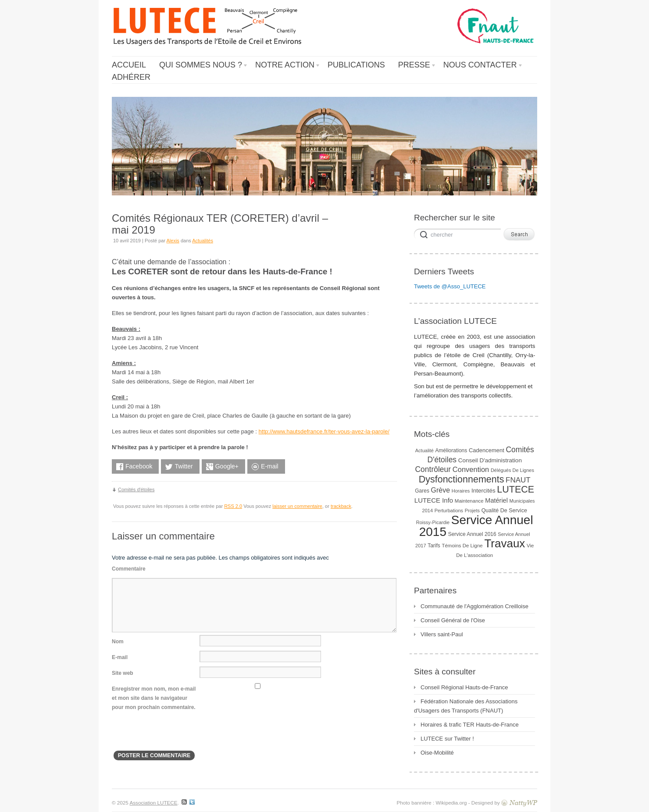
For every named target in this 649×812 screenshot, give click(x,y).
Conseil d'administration (490, 460)
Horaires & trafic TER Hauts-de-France (470, 725)
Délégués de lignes (512, 470)
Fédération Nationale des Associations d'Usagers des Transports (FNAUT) (466, 706)
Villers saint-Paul (442, 634)
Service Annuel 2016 (472, 534)
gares (422, 491)
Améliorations (451, 450)
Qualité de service (504, 511)
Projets (472, 511)
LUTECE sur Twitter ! (447, 739)
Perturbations (449, 511)
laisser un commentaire (297, 506)
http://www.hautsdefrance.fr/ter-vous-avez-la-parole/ (324, 431)
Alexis (173, 241)
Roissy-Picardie (433, 522)
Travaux (505, 543)
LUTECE (515, 489)
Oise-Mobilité (437, 753)
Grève (441, 490)
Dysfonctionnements (462, 479)
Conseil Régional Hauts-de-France (464, 687)
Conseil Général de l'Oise (453, 620)
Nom (118, 642)
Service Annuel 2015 (476, 526)
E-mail (120, 657)
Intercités (483, 491)
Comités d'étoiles (136, 489)
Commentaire (129, 569)
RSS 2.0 (233, 506)
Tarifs (434, 546)
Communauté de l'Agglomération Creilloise (474, 606)
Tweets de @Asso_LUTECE (450, 286)
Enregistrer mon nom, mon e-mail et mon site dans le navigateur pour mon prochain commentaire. (154, 698)
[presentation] (178, 734)
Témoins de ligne (462, 546)
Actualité (424, 450)
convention (471, 469)
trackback (341, 506)
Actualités (203, 241)
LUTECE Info (434, 500)
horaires (461, 491)
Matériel (496, 500)
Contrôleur (433, 469)
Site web (123, 673)
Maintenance (469, 501)
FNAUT (518, 480)
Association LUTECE (153, 803)
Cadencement (487, 450)
